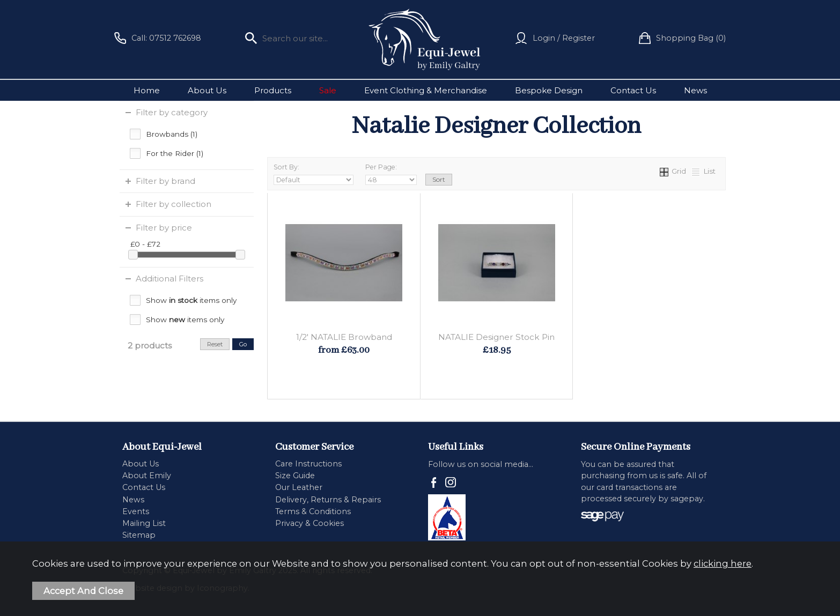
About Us (207, 90)
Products (273, 90)
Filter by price (164, 228)
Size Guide (295, 476)
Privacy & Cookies (310, 523)
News (695, 90)
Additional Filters (170, 279)
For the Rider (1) (175, 153)
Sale (328, 90)
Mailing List (144, 523)
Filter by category (172, 112)
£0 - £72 (145, 244)
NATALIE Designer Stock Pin (496, 337)
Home (147, 90)
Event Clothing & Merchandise (426, 90)
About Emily (147, 476)
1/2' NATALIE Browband (344, 337)
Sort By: (314, 174)
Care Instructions (308, 464)
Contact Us (633, 90)
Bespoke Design (549, 90)
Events (136, 511)
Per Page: (391, 174)
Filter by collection (174, 204)
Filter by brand (165, 181)
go (243, 344)
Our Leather (299, 487)
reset (215, 344)
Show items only (191, 300)
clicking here (723, 563)
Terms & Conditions (313, 511)
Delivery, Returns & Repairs (328, 500)
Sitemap (139, 535)
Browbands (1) (172, 134)
